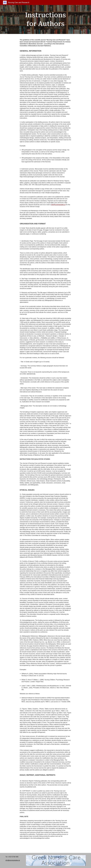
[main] (45, 19)
